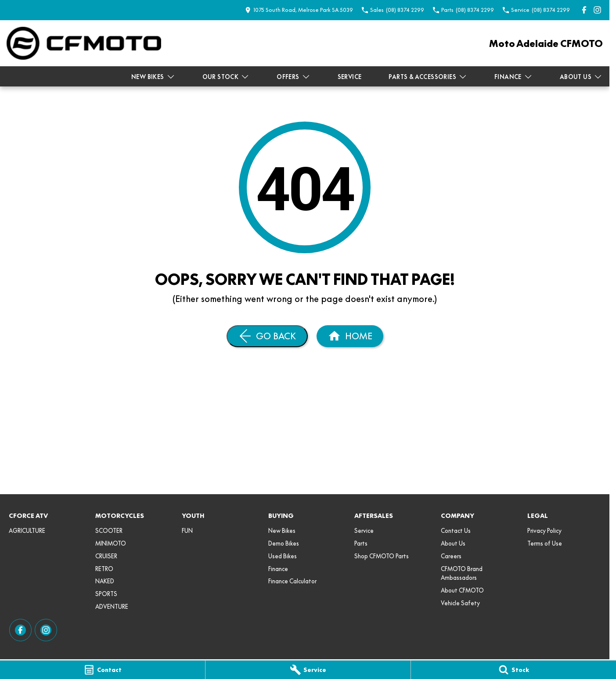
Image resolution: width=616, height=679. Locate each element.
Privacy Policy (544, 531)
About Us (581, 77)
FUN (187, 531)
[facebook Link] (584, 10)
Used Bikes (283, 556)
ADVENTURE (112, 607)
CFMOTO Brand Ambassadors (462, 573)
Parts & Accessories (428, 77)
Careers (451, 556)
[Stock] (513, 670)
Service (350, 77)
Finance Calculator (292, 581)
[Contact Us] (299, 10)
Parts (361, 543)
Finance (513, 77)
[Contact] (103, 670)
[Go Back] (267, 336)
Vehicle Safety (460, 603)
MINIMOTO (111, 543)
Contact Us (456, 531)
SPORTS (106, 594)
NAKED (105, 581)
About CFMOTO (462, 590)
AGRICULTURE (27, 531)
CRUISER (106, 556)
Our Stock (226, 77)
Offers (293, 77)
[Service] (308, 670)
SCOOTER (109, 531)
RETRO (104, 569)
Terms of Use (545, 543)
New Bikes (153, 77)
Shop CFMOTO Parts (382, 556)
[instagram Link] (597, 10)
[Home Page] (84, 43)
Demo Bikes (284, 543)
